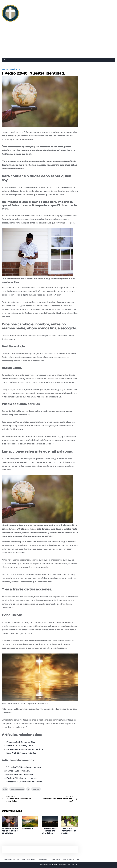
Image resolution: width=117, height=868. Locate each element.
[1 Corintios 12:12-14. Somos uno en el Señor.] (50, 825)
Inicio (79, 859)
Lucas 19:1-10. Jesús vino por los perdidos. (25, 749)
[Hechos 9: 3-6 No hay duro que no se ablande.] (10, 825)
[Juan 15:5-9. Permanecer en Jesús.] (70, 825)
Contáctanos (55, 859)
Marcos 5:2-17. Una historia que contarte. (25, 782)
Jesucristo (36, 789)
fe (28, 789)
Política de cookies (29, 859)
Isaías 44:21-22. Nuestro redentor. (21, 753)
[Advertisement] (58, 41)
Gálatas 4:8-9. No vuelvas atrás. (20, 775)
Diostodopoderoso (17, 789)
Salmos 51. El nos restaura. (18, 771)
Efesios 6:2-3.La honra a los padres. (22, 778)
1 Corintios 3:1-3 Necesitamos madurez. (24, 767)
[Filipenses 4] (30, 823)
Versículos (15, 69)
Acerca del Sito (68, 859)
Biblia (5, 69)
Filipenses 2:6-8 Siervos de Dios (21, 742)
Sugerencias (43, 859)
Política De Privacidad (11, 859)
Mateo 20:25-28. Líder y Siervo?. (20, 746)
